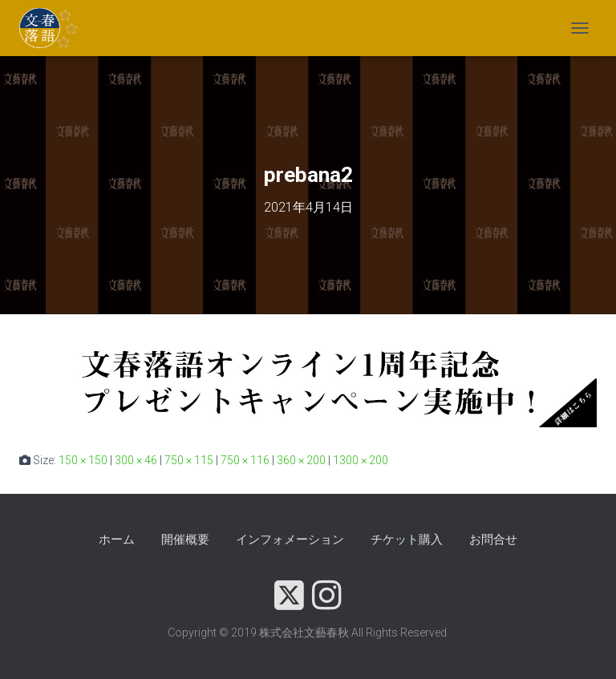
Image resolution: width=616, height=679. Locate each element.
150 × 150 (83, 460)
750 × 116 (245, 460)
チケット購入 (407, 540)
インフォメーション (290, 540)
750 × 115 (189, 460)
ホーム (117, 540)
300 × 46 (136, 460)
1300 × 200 (361, 460)
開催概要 (185, 540)
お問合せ (493, 540)
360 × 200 (301, 460)
